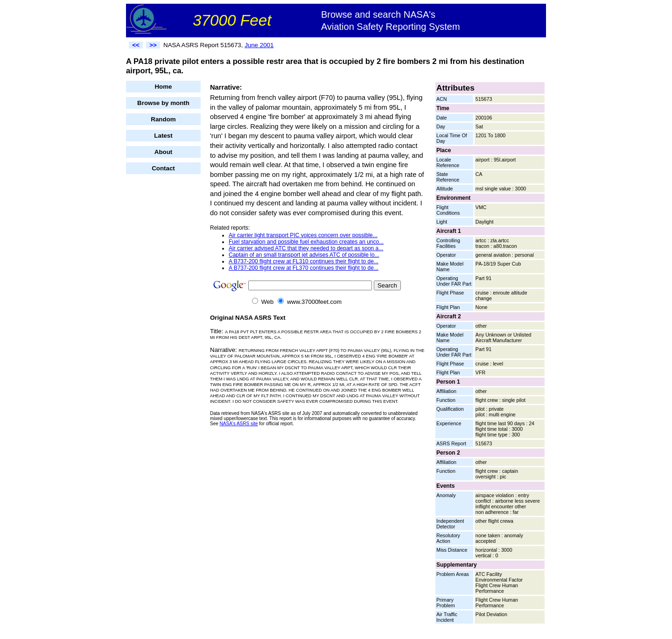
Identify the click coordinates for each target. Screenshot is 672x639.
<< (136, 45)
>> (153, 45)
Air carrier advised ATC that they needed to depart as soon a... (306, 248)
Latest (163, 136)
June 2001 (259, 45)
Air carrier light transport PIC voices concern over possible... (303, 235)
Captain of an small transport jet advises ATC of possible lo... (304, 255)
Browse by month (163, 103)
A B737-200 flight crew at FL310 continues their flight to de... (304, 261)
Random (163, 119)
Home (163, 87)
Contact (163, 168)
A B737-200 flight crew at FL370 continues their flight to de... (304, 268)
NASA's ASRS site (239, 424)
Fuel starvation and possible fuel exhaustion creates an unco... (306, 242)
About (164, 152)
